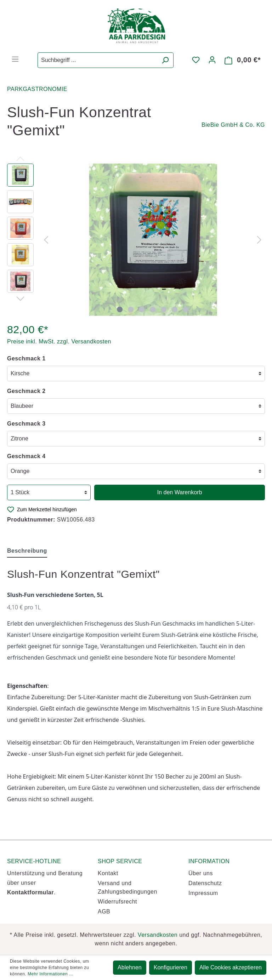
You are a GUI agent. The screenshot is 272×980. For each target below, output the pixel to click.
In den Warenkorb (180, 492)
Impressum (203, 893)
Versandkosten (158, 935)
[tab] (27, 551)
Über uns (201, 873)
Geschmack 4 (26, 456)
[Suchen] (165, 60)
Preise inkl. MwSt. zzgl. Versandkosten (59, 341)
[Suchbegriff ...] (97, 60)
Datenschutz (205, 883)
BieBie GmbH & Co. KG (233, 125)
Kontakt (108, 873)
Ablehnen (130, 967)
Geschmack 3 (26, 424)
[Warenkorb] (243, 60)
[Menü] (15, 59)
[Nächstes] (259, 240)
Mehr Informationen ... (50, 974)
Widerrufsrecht (117, 902)
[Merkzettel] (196, 60)
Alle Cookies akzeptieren (231, 967)
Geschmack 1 (26, 358)
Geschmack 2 (26, 391)
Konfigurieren (171, 967)
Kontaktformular (30, 892)
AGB (104, 911)
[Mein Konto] (212, 60)
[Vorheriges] (46, 240)
